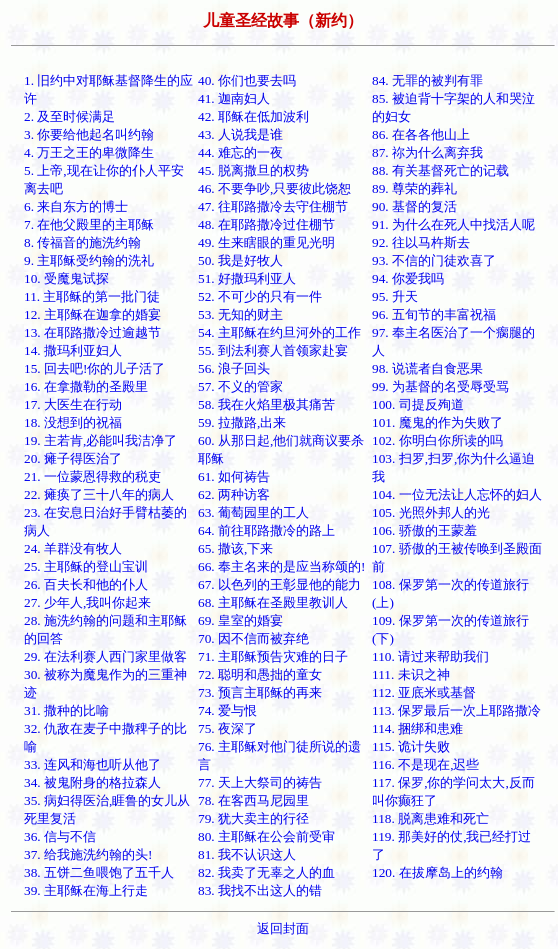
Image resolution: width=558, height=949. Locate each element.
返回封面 (283, 928)
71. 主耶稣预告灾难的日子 (273, 656)
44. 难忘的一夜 (240, 152)
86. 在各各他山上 (421, 134)
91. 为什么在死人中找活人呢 (453, 224)
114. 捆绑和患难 (417, 728)
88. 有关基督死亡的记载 (440, 170)
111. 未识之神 (411, 674)
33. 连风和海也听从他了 (92, 764)
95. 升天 (395, 296)
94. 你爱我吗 (408, 278)
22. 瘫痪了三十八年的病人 (99, 494)
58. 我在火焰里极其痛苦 (266, 404)
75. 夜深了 (227, 728)
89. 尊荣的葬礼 (414, 188)
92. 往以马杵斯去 (421, 242)
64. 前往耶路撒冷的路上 (266, 530)
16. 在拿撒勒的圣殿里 (86, 386)
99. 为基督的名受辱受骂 (440, 386)
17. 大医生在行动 (73, 404)
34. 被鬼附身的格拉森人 (92, 782)
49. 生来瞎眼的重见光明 (266, 242)
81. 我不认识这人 (247, 854)
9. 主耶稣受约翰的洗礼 (89, 260)
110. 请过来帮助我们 (430, 656)
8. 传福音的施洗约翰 (82, 242)
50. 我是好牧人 (240, 260)
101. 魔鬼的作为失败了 (437, 422)
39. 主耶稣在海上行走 (86, 890)
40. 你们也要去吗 (247, 80)
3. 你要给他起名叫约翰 (89, 134)
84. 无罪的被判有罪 (427, 80)
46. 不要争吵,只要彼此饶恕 (274, 188)
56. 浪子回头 (234, 368)
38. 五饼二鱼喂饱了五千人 (99, 872)
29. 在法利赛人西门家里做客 (105, 656)
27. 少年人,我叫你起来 (87, 602)
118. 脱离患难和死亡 (430, 818)
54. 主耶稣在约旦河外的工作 (279, 332)
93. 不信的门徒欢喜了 (434, 260)
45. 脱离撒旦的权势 (253, 170)
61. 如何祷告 (234, 476)
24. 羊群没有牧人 (73, 548)
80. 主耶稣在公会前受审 (266, 836)
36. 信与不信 (60, 836)
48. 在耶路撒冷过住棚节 (266, 224)
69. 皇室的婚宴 (240, 620)
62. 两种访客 (234, 494)
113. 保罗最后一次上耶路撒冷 (456, 710)
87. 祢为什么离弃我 (427, 152)
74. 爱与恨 (227, 710)
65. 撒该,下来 (235, 548)
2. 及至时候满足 (69, 116)
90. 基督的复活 (414, 206)
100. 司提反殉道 (418, 404)
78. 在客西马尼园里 (253, 800)
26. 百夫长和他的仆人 (86, 584)
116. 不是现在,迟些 (426, 764)
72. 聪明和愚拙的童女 (260, 674)
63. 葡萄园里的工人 (253, 512)
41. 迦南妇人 (234, 98)
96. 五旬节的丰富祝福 (434, 314)
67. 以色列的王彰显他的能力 (279, 584)
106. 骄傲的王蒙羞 (424, 530)
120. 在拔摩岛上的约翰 (437, 872)
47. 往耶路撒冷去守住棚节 (273, 206)
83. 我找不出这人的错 (260, 890)
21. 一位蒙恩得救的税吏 (92, 476)
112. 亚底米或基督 (424, 692)
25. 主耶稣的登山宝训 (86, 566)
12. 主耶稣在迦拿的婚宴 (92, 314)
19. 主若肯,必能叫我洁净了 (100, 440)
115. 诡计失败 (411, 746)
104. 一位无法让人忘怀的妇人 (457, 494)
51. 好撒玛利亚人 (247, 278)
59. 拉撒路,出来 (242, 422)
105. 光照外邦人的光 (431, 512)
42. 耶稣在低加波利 (253, 116)
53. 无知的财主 (240, 314)
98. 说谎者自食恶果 (427, 368)
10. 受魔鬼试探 (66, 278)
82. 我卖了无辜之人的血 (266, 872)
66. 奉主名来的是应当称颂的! (281, 566)
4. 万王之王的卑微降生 (89, 152)
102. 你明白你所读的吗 (437, 440)
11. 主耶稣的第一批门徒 (92, 296)
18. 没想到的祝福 (73, 422)
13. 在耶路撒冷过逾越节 (92, 332)
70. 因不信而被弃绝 (253, 638)
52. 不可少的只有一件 (260, 296)
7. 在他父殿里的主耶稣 (89, 224)
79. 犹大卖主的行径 (253, 818)
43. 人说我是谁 (240, 134)
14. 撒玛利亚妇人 (73, 350)
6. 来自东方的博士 (76, 206)
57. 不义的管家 (240, 386)
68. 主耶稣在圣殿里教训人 (273, 602)
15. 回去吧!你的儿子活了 (94, 368)
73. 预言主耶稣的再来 (260, 692)
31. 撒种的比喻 (66, 710)
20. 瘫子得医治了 (73, 458)
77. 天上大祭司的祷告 (260, 782)
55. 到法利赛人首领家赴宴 (273, 350)
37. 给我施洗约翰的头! (88, 854)
